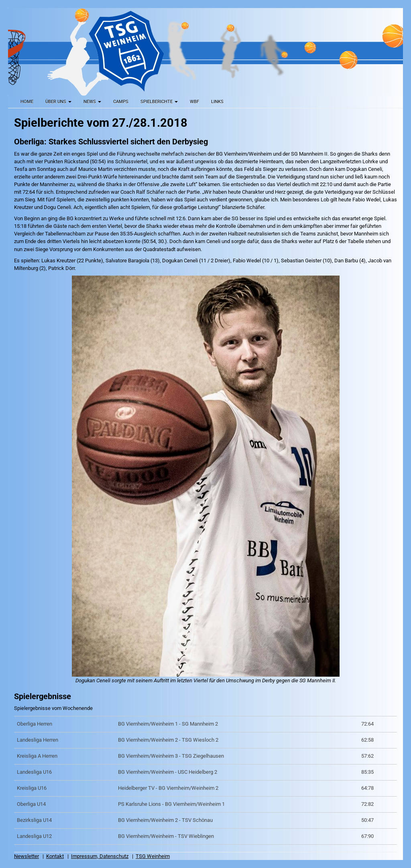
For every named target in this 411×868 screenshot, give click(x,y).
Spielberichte (159, 102)
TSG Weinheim (153, 856)
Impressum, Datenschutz (100, 856)
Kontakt (55, 856)
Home (27, 102)
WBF (194, 102)
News (92, 102)
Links (217, 102)
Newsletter (26, 856)
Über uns (58, 102)
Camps (121, 102)
